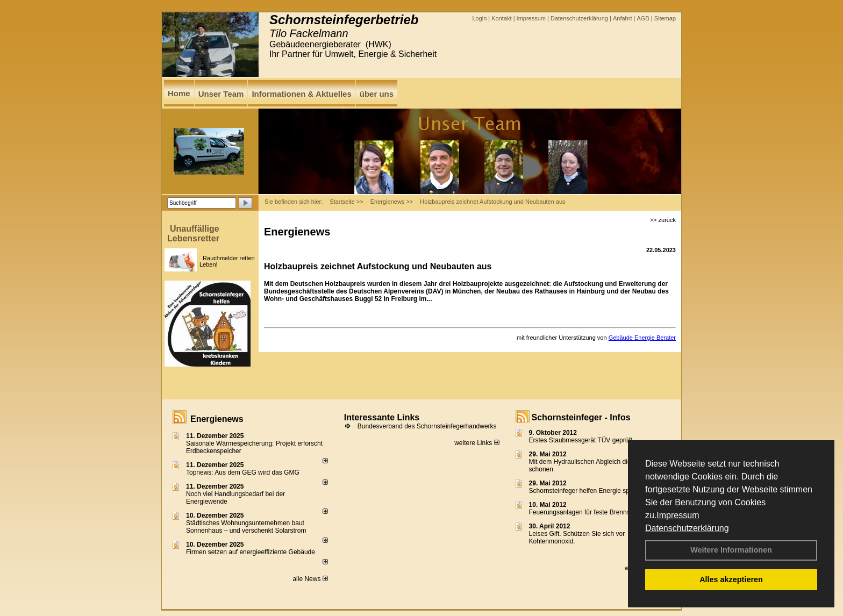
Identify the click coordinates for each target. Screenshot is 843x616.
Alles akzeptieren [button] (731, 579)
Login (479, 18)
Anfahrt (622, 18)
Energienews (217, 419)
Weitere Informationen (731, 550)
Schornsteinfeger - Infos (581, 417)
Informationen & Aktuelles (301, 94)
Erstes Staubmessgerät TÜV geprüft (581, 440)
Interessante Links (382, 417)
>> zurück (663, 220)
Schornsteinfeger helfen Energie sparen (586, 491)
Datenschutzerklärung (687, 528)
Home (179, 93)
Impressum (678, 515)
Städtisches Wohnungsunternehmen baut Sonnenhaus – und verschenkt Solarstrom (246, 527)
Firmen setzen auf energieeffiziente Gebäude (251, 552)
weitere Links (477, 443)
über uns (377, 94)
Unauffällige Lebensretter (193, 234)
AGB (643, 18)
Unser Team (221, 94)
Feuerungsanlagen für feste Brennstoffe (586, 512)
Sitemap (665, 18)
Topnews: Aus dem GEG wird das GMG (243, 472)
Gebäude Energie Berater (642, 338)
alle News (310, 579)
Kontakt (501, 18)
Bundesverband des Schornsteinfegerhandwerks (427, 426)
